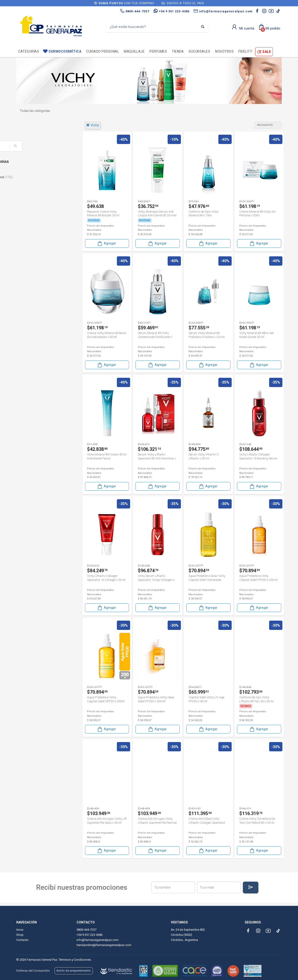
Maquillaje (134, 51)
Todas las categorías (35, 111)
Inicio (20, 930)
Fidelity (245, 51)
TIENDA (178, 51)
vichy (93, 125)
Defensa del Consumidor (33, 971)
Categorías (29, 51)
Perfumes (158, 51)
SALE (267, 52)
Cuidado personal (103, 51)
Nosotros (224, 51)
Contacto (22, 940)
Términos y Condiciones (75, 960)
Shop (20, 935)
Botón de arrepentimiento (74, 971)
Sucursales (199, 51)
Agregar (106, 243)
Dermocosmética (65, 51)
